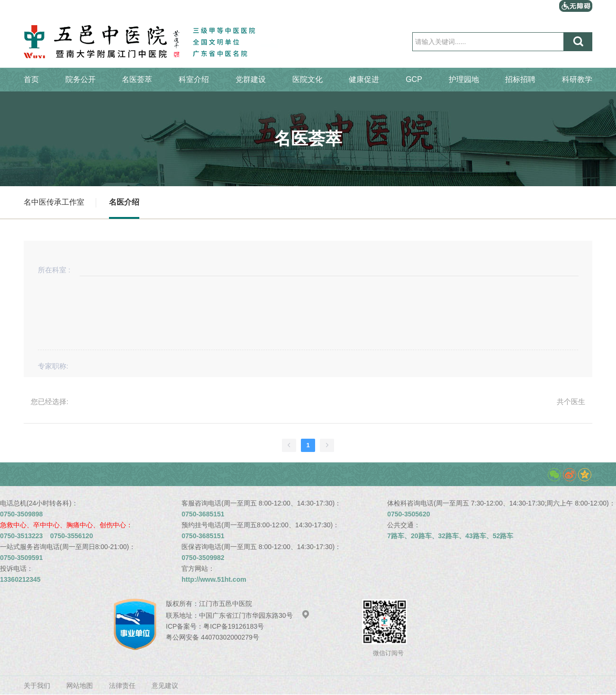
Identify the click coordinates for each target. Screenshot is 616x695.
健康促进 (364, 79)
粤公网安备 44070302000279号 (213, 637)
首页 (31, 79)
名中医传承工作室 (54, 202)
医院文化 (308, 79)
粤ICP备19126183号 (234, 626)
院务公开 (81, 79)
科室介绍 (194, 79)
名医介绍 (124, 202)
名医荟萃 (137, 79)
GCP (414, 79)
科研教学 (577, 79)
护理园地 (464, 79)
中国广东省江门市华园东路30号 (254, 615)
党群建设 (251, 79)
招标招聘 (520, 79)
